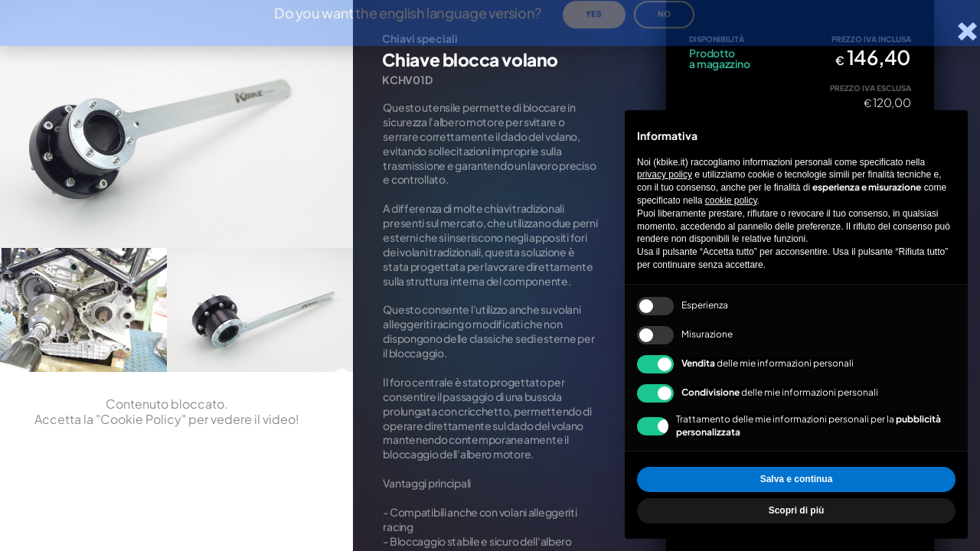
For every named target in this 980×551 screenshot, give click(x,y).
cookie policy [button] (731, 201)
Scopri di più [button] (797, 510)
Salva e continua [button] (797, 479)
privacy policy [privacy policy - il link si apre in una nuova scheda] (665, 174)
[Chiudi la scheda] (967, 31)
